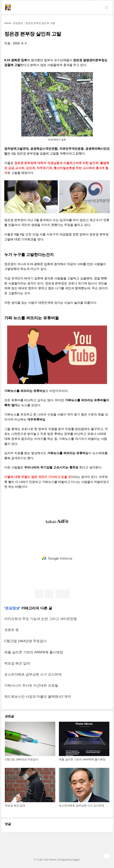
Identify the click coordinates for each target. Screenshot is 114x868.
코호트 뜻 (12, 630)
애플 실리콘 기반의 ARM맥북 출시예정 (34, 652)
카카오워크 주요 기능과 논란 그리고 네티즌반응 (41, 619)
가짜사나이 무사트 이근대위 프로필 (31, 685)
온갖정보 (12, 608)
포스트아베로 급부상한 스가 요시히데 (33, 674)
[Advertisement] (57, 558)
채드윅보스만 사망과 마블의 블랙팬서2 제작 (38, 697)
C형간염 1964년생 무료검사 (25, 641)
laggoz (76, 860)
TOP (107, 856)
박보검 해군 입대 (17, 663)
